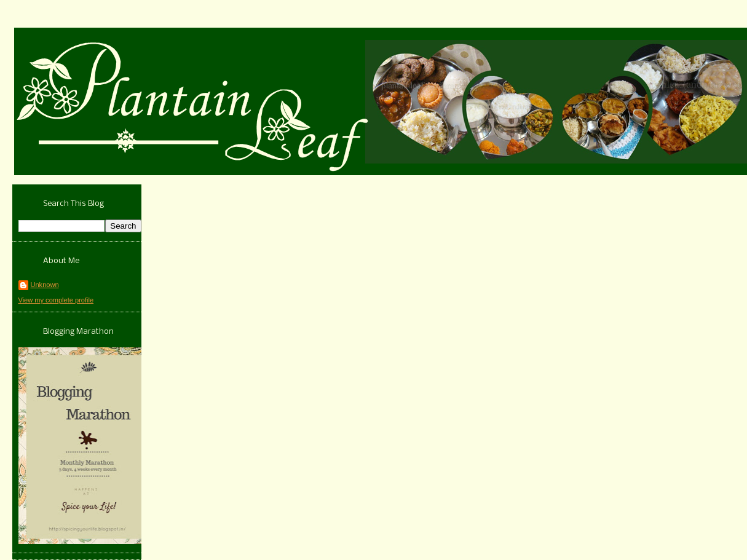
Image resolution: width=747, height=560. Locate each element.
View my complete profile (56, 300)
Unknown (45, 285)
